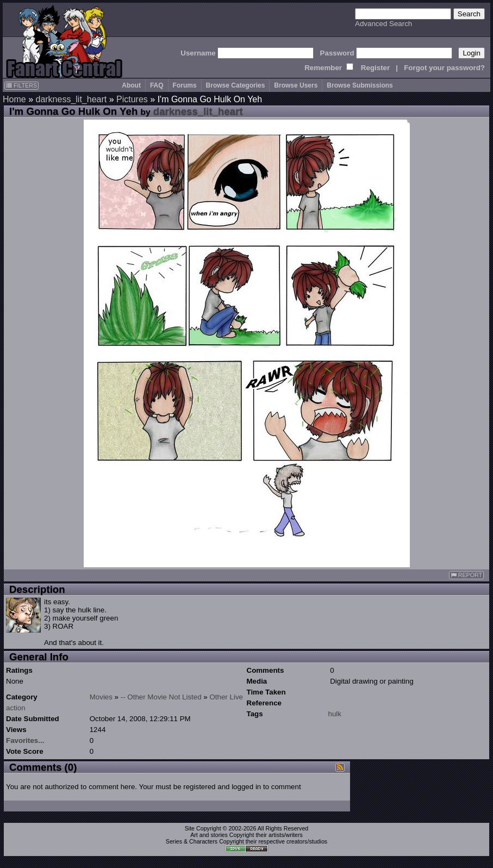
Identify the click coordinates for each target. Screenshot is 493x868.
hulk (335, 714)
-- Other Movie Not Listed (161, 697)
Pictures (132, 99)
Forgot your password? (444, 68)
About (131, 85)
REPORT (466, 575)
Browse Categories (236, 85)
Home (14, 99)
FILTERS (21, 85)
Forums (185, 85)
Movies (101, 697)
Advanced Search (383, 24)
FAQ (157, 85)
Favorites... (25, 740)
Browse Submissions (360, 85)
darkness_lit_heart (71, 99)
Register (375, 68)
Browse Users (296, 85)
